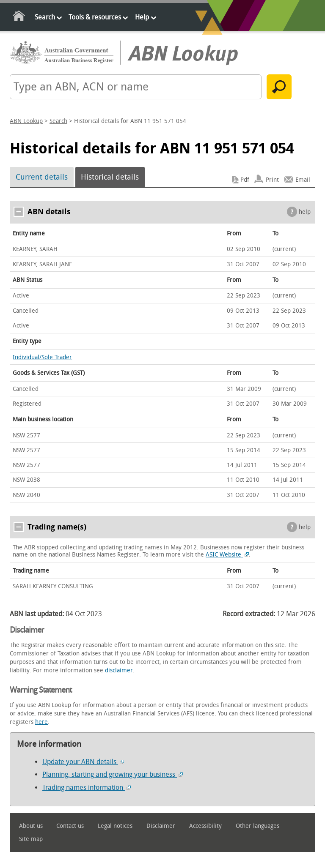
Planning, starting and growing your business (113, 774)
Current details (42, 177)
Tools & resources (95, 17)
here (41, 722)
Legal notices (115, 826)
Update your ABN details (83, 762)
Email (303, 180)
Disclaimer (161, 826)
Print (272, 180)
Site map (31, 839)
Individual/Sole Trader (42, 357)
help (305, 212)
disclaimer (119, 670)
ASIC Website (227, 555)
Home (19, 18)
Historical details (110, 177)
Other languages (258, 826)
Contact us (70, 826)
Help (142, 17)
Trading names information (87, 787)
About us (31, 826)
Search (45, 17)
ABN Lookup (26, 121)
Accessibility (205, 826)
